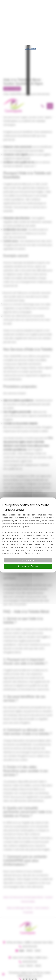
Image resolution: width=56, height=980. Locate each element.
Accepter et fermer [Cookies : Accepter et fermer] (28, 521)
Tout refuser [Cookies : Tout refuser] (31, 4)
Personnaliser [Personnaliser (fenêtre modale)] (28, 515)
